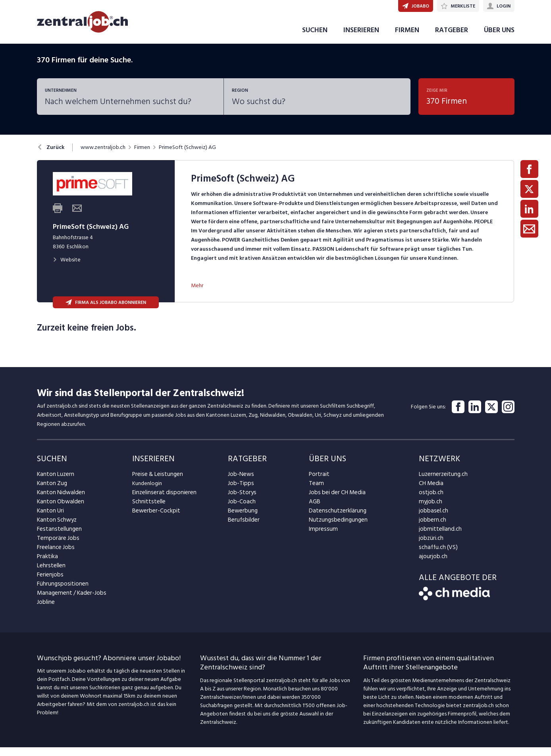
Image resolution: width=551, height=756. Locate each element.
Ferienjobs (49, 583)
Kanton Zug (51, 492)
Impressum (321, 538)
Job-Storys (241, 501)
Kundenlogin (147, 492)
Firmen (142, 157)
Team (315, 492)
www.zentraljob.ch (103, 157)
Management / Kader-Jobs (69, 602)
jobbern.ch (431, 529)
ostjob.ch (430, 501)
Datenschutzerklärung (335, 519)
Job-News (240, 483)
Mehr (197, 294)
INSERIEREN (361, 39)
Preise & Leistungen (155, 483)
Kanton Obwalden (59, 510)
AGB (314, 510)
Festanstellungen (57, 538)
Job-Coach (241, 510)
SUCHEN (315, 39)
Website (67, 269)
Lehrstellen (50, 574)
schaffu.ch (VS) (436, 556)
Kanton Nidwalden (59, 501)
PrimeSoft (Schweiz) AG (187, 157)
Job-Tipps (239, 492)
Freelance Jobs (55, 556)
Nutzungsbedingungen (336, 529)
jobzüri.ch (430, 547)
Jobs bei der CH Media (335, 501)
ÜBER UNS (499, 39)
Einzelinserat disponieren (162, 501)
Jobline (45, 611)
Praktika (47, 565)
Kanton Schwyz (55, 529)
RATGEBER (452, 39)
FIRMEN (407, 39)
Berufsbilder (242, 529)
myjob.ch (430, 510)
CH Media (430, 492)
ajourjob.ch (432, 565)
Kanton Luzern (54, 483)
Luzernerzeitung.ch (441, 483)
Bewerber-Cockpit (154, 519)
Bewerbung (242, 519)
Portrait (318, 483)
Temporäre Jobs (56, 547)
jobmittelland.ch (438, 538)
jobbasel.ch (432, 519)
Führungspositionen (60, 593)
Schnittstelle (147, 510)
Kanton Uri (49, 519)
